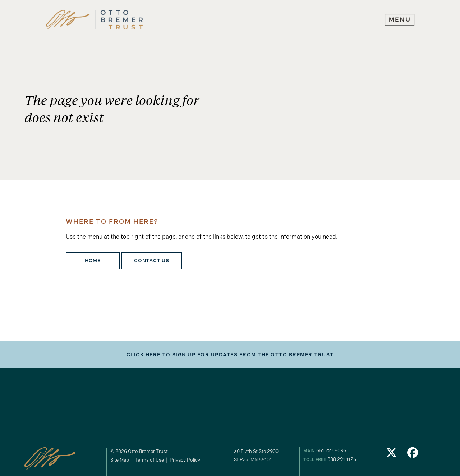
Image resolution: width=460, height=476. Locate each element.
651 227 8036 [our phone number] (331, 450)
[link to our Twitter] (391, 455)
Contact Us (152, 261)
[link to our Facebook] (413, 455)
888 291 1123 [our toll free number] (342, 459)
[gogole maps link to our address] (266, 456)
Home (93, 261)
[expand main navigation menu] (400, 20)
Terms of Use (149, 460)
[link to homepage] (95, 20)
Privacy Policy (185, 460)
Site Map (120, 460)
